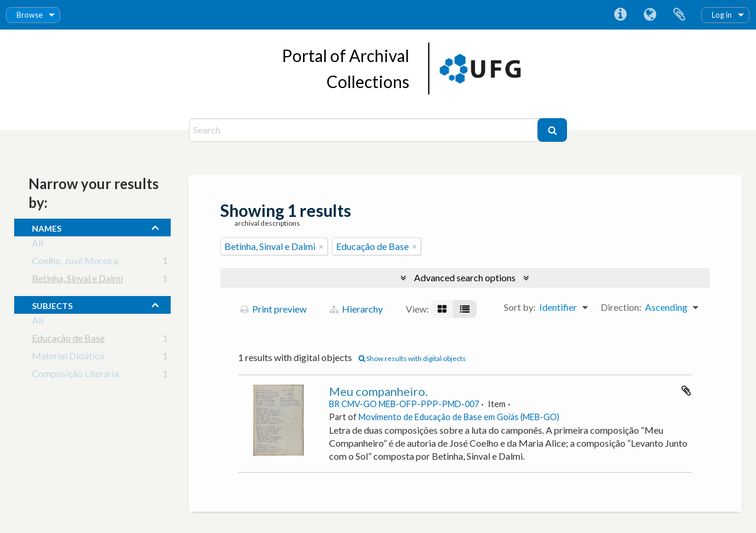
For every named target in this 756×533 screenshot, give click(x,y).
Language (650, 15)
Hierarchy (356, 309)
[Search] (365, 130)
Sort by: (520, 307)
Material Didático (68, 358)
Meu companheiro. (378, 391)
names (47, 227)
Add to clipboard (686, 391)
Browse (30, 15)
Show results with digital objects (412, 358)
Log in (722, 15)
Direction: (621, 307)
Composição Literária (75, 376)
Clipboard (679, 15)
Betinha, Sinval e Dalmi (77, 280)
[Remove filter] (321, 246)
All (38, 245)
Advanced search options (465, 277)
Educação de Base (68, 340)
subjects (52, 304)
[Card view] (442, 309)
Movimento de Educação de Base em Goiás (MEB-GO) (459, 417)
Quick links (620, 15)
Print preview (273, 309)
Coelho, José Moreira (75, 263)
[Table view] (465, 309)
